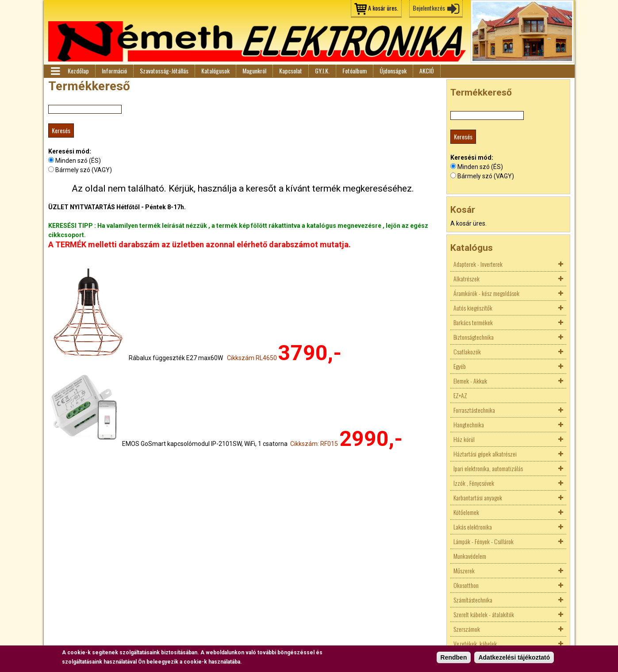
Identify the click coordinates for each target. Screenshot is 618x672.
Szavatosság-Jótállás (164, 71)
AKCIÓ (427, 71)
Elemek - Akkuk (470, 381)
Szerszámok (467, 629)
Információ (114, 71)
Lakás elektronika (473, 527)
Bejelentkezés (429, 8)
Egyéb (460, 366)
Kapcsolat (291, 71)
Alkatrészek (466, 278)
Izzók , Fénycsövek (474, 483)
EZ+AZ (460, 395)
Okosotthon (466, 585)
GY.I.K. (322, 71)
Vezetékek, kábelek (475, 643)
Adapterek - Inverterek (478, 264)
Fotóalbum (355, 71)
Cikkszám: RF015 (314, 444)
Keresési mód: (70, 151)
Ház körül (464, 439)
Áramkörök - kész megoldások (486, 293)
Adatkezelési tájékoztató (514, 658)
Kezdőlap (78, 71)
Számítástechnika (473, 600)
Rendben (454, 658)
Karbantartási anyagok (478, 497)
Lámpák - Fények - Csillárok (484, 541)
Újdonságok (393, 71)
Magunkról (254, 71)
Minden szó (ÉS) (78, 161)
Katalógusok (215, 71)
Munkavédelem (470, 556)
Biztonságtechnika (474, 337)
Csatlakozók (467, 351)
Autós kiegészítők (473, 308)
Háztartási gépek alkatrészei (485, 454)
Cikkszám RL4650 (252, 358)
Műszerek (464, 570)
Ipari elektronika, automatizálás (488, 468)
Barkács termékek (473, 322)
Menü (55, 71)
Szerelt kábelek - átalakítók (484, 614)
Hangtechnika (469, 424)
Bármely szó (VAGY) (84, 170)
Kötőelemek (466, 512)
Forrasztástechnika (474, 410)
